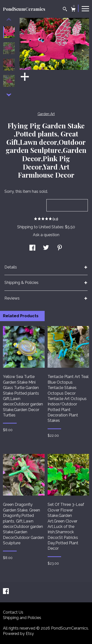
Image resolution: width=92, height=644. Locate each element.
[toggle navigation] (85, 8)
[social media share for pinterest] (60, 248)
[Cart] (73, 10)
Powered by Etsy (18, 634)
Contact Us (13, 612)
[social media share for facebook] (32, 248)
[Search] (65, 10)
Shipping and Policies (22, 618)
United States (51, 227)
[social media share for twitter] (46, 248)
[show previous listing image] (9, 20)
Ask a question (46, 235)
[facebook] (6, 592)
